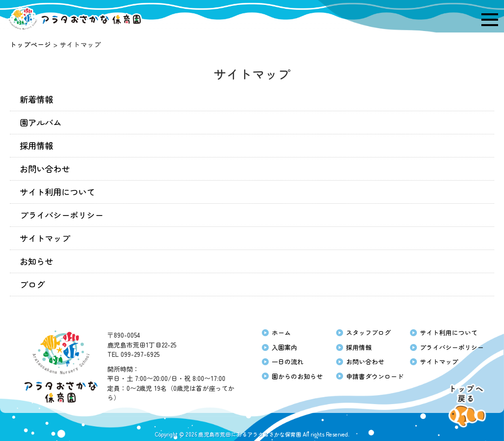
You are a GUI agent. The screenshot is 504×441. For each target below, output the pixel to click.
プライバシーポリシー (62, 215)
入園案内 (284, 347)
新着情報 (36, 99)
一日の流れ (288, 362)
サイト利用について (57, 192)
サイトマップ (45, 238)
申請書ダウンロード (375, 376)
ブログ (32, 284)
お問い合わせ (45, 169)
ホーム (281, 332)
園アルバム (41, 122)
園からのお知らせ (297, 376)
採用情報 (36, 145)
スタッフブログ (368, 332)
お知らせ (36, 261)
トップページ (31, 44)
